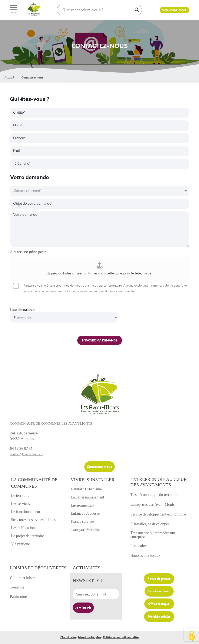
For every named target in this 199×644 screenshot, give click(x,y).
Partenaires (139, 546)
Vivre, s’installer (93, 480)
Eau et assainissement (87, 497)
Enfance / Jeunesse (85, 513)
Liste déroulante (22, 310)
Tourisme (17, 587)
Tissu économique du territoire (154, 495)
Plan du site (68, 637)
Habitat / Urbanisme (86, 489)
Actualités (87, 568)
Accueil (9, 78)
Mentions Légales (89, 637)
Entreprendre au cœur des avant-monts (159, 482)
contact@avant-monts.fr (26, 454)
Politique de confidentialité (121, 637)
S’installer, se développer (150, 524)
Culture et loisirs (23, 578)
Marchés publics (159, 616)
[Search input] (97, 10)
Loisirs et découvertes (38, 568)
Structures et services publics (33, 520)
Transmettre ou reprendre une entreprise (153, 535)
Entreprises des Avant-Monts (153, 504)
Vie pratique (20, 544)
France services (82, 521)
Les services (20, 504)
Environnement (82, 505)
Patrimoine (18, 597)
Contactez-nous (174, 10)
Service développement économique (158, 514)
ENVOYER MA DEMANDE (100, 340)
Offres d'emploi (159, 604)
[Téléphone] (100, 164)
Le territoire (20, 495)
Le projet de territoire (27, 536)
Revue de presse (159, 579)
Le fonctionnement (26, 512)
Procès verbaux (159, 591)
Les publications (24, 528)
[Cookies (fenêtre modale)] (192, 637)
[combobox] (100, 191)
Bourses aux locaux (145, 555)
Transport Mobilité (85, 530)
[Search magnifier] (137, 10)
